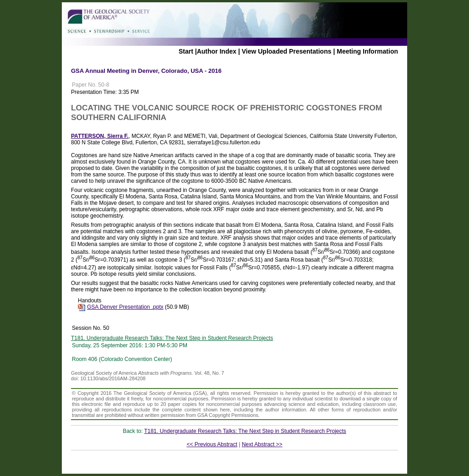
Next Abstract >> (262, 444)
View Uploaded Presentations (287, 51)
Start (186, 51)
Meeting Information (367, 51)
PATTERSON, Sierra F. (100, 136)
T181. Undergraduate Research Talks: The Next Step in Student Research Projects (172, 338)
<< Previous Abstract (212, 444)
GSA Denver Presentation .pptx (125, 307)
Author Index (217, 51)
